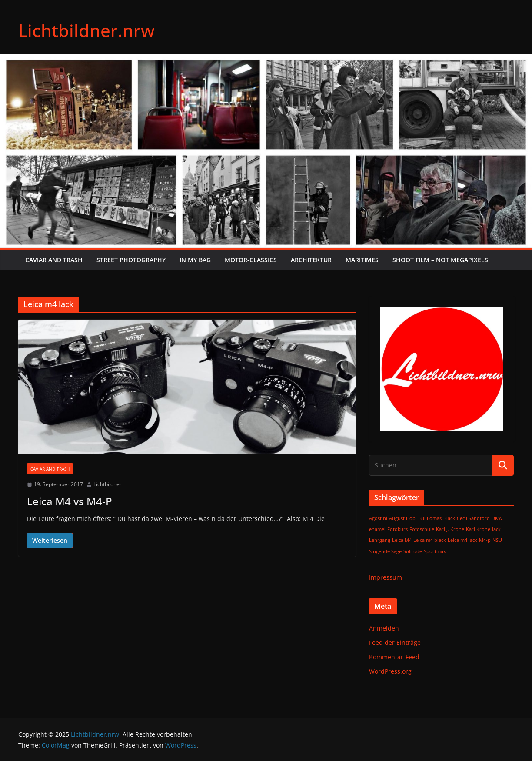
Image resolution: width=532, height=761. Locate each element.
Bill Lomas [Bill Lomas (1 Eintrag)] (430, 518)
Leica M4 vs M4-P (70, 501)
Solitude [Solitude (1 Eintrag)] (413, 551)
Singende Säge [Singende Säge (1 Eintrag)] (385, 551)
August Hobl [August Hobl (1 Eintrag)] (403, 518)
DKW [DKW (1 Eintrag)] (497, 518)
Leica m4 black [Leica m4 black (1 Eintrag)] (430, 540)
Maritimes (362, 260)
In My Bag (195, 260)
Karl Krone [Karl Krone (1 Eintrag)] (478, 529)
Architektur (311, 260)
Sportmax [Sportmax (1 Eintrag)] (435, 551)
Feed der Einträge (395, 643)
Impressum (386, 577)
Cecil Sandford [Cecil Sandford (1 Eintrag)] (473, 518)
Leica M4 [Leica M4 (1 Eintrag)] (402, 540)
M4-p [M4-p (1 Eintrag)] (485, 540)
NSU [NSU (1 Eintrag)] (497, 540)
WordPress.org (390, 671)
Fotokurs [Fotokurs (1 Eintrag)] (397, 529)
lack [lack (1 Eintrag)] (496, 529)
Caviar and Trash (54, 260)
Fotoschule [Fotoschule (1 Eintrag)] (422, 529)
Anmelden (384, 628)
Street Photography (131, 260)
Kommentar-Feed (394, 657)
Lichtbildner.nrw (86, 30)
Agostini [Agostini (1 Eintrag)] (378, 518)
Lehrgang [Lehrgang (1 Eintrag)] (380, 540)
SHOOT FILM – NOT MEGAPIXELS (440, 260)
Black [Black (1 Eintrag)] (449, 518)
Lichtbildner (108, 484)
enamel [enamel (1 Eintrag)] (377, 529)
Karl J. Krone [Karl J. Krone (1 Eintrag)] (450, 529)
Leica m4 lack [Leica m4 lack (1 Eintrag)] (462, 540)
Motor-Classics (251, 260)
